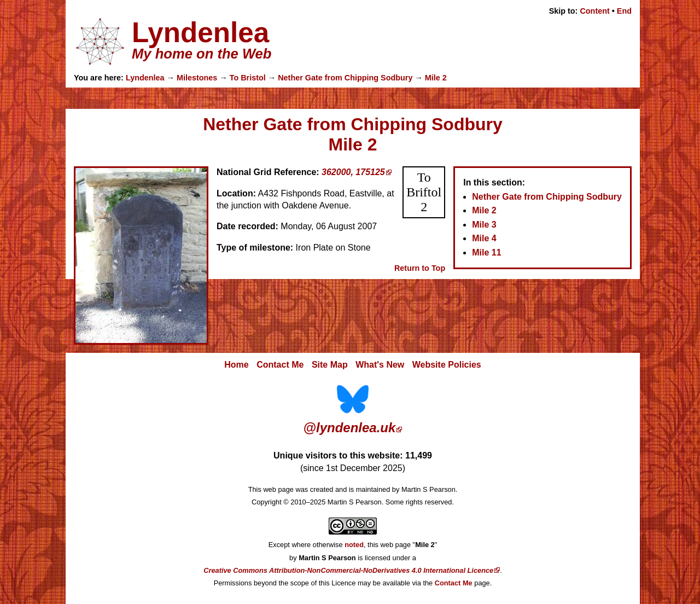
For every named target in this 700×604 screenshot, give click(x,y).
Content (594, 11)
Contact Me (280, 365)
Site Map (330, 365)
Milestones (197, 78)
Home (236, 365)
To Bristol (248, 78)
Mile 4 (484, 238)
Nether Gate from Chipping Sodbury (345, 78)
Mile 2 (436, 78)
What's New (380, 365)
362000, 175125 (353, 172)
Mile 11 (486, 252)
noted (354, 545)
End (624, 11)
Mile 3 (484, 225)
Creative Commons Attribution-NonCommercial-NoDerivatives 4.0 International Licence (348, 570)
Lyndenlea (145, 78)
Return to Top (420, 268)
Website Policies (447, 365)
